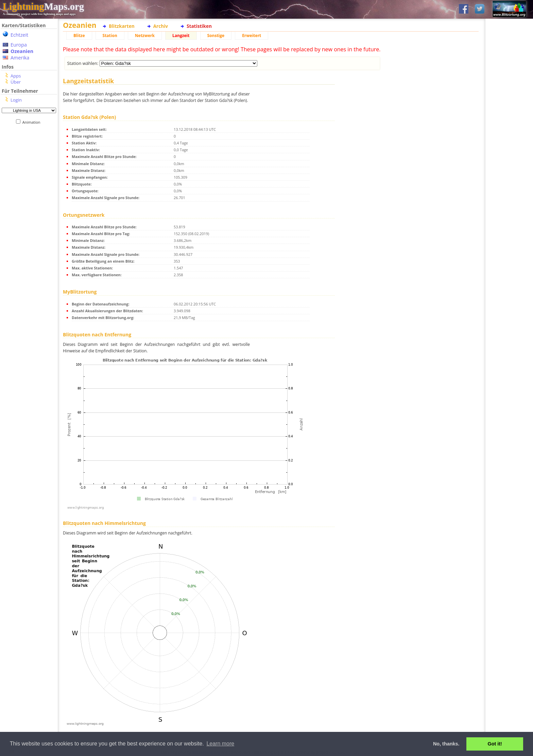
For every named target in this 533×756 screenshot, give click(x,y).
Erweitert (252, 36)
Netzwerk (145, 36)
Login (16, 100)
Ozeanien (22, 51)
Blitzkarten (122, 26)
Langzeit (181, 36)
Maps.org (43, 6)
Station (110, 36)
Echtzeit (19, 35)
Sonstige (216, 36)
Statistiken (199, 26)
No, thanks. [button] (446, 744)
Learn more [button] (220, 744)
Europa (19, 45)
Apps (16, 76)
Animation (33, 122)
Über (16, 82)
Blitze (79, 36)
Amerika (20, 58)
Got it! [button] (495, 744)
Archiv (161, 26)
